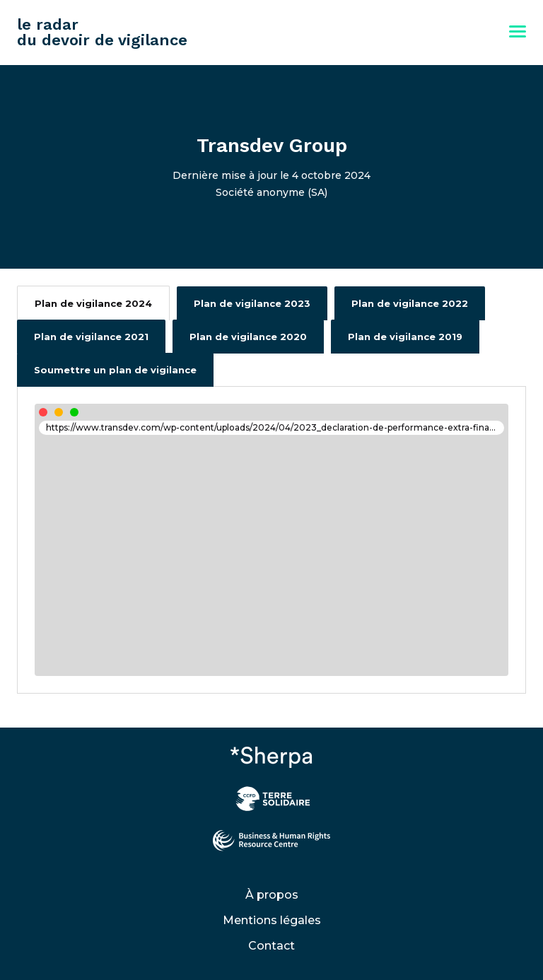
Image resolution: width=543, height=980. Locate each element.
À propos (272, 895)
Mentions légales (272, 920)
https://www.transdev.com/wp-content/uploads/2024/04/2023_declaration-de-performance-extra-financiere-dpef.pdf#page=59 (275, 427)
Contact (271, 946)
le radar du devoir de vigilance (102, 32)
